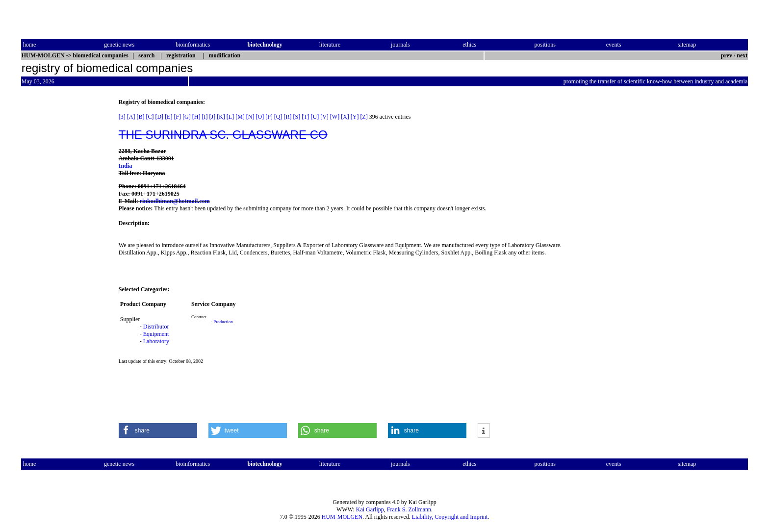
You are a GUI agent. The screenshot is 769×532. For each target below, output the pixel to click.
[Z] (364, 117)
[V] (324, 117)
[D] (159, 117)
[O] (260, 117)
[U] (315, 117)
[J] (212, 117)
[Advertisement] (62, 246)
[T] (305, 117)
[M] (240, 117)
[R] (288, 117)
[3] (122, 117)
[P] (269, 117)
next (742, 55)
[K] (221, 117)
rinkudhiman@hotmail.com (175, 201)
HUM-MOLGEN (342, 517)
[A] (131, 117)
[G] (187, 117)
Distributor (156, 327)
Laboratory (156, 341)
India (125, 166)
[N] (250, 117)
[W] (335, 117)
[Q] (278, 117)
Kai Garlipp (370, 509)
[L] (230, 117)
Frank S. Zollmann (409, 509)
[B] (140, 117)
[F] (177, 117)
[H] (196, 117)
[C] (150, 117)
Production (223, 322)
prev (727, 55)
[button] (158, 431)
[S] (297, 117)
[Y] (355, 117)
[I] (205, 117)
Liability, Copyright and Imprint (450, 517)
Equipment (156, 334)
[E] (168, 117)
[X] (345, 117)
